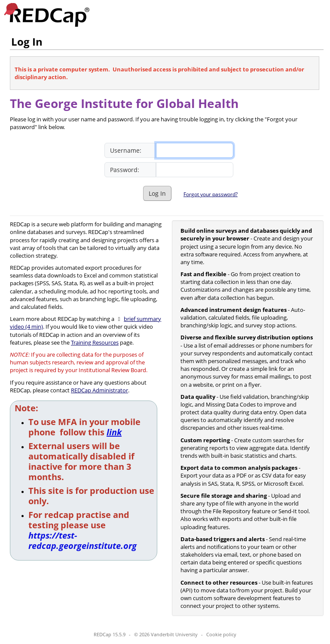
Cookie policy (221, 634)
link (114, 432)
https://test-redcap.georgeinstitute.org (82, 541)
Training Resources (95, 342)
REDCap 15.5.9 (110, 634)
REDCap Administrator (99, 390)
